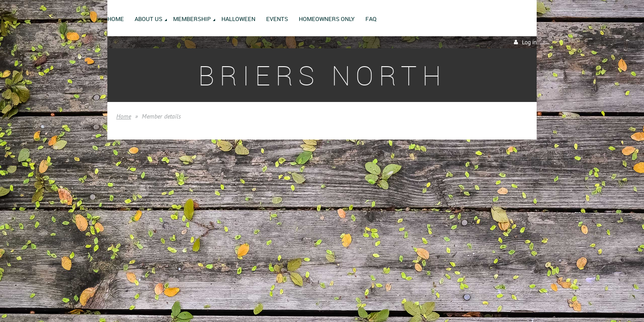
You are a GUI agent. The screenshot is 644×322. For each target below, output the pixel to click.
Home (124, 116)
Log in (529, 42)
